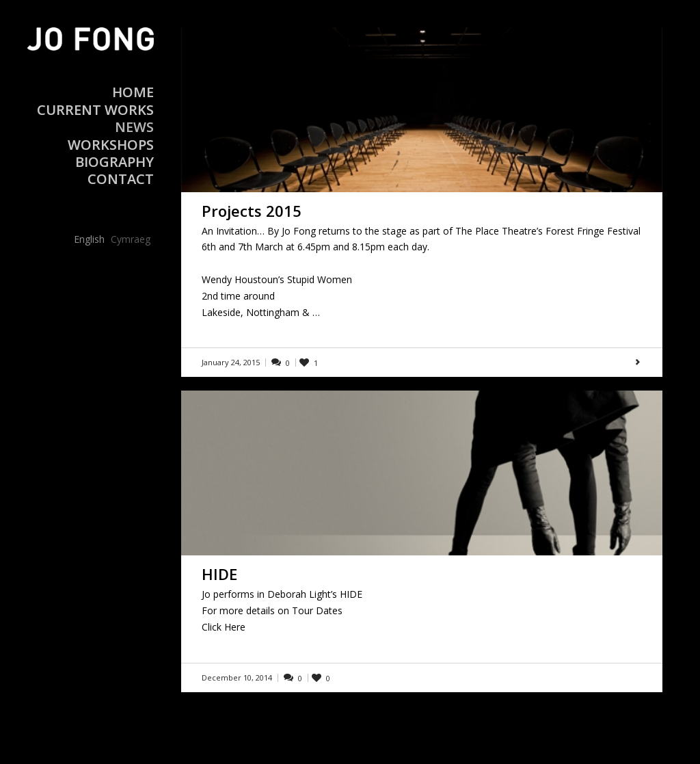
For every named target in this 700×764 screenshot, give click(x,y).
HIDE (219, 574)
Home (133, 92)
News (134, 127)
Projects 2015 (252, 211)
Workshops (111, 145)
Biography (115, 162)
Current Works (95, 110)
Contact (121, 179)
